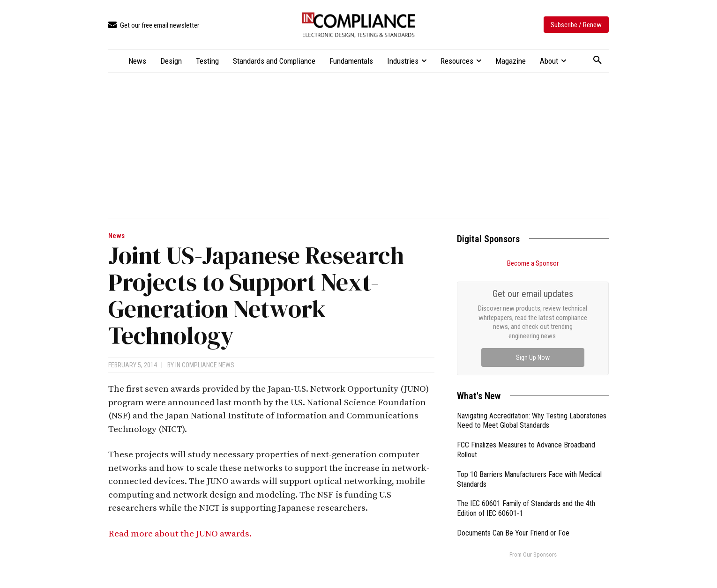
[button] (597, 60)
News (116, 236)
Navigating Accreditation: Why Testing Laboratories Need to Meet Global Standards (532, 315)
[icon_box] (154, 26)
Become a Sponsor (533, 263)
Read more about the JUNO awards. (181, 534)
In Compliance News (205, 365)
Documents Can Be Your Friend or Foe (513, 428)
